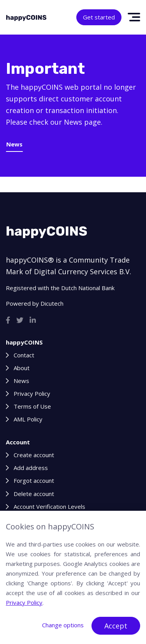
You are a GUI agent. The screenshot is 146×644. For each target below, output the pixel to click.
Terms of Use (32, 406)
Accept (116, 626)
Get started (99, 17)
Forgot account (34, 480)
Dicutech (52, 303)
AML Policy (28, 419)
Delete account (34, 494)
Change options (63, 625)
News (14, 144)
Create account (34, 455)
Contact (24, 355)
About (22, 368)
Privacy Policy (32, 393)
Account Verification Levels (49, 506)
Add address (31, 468)
